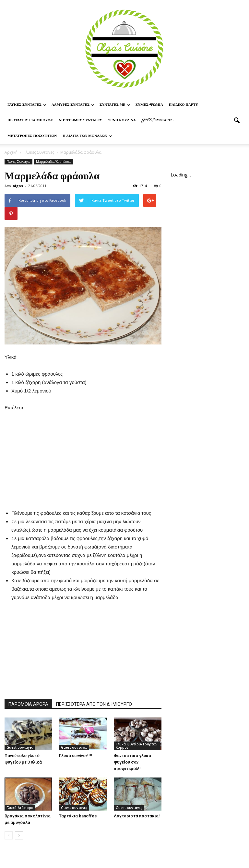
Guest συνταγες (158, 121)
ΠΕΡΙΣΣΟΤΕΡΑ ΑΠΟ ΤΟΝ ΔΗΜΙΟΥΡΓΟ (94, 704)
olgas (18, 186)
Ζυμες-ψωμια (149, 105)
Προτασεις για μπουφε (30, 121)
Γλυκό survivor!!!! (76, 756)
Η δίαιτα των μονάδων (87, 136)
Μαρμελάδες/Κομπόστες (54, 162)
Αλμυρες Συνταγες (73, 105)
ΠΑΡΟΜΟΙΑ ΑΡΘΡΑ (28, 704)
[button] (237, 121)
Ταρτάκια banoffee (78, 816)
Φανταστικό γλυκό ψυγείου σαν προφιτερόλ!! (132, 762)
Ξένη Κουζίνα (122, 121)
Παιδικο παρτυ (184, 105)
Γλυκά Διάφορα (20, 808)
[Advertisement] (83, 452)
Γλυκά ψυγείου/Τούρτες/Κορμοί (137, 746)
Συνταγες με (115, 105)
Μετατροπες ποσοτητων (32, 136)
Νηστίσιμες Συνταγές (80, 121)
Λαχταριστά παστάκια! (137, 816)
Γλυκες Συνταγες (27, 105)
